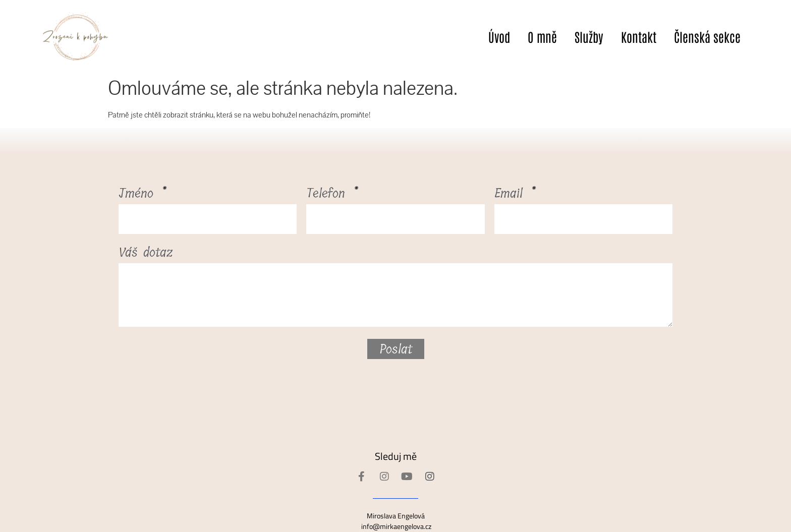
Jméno (139, 195)
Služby (589, 36)
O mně (542, 36)
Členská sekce (707, 36)
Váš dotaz (146, 254)
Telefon (328, 195)
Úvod (499, 36)
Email (511, 195)
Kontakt (639, 36)
